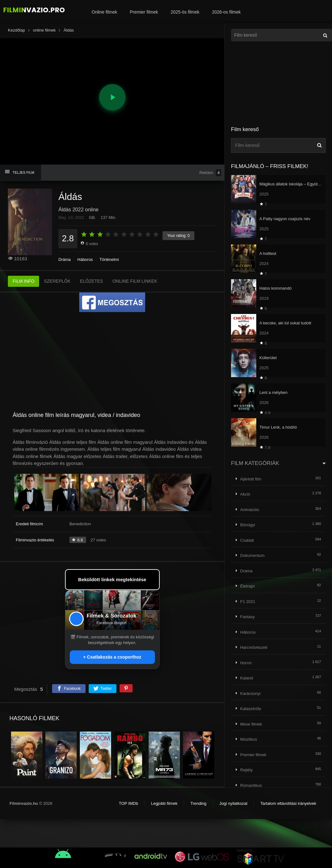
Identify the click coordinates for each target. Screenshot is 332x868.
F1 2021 (248, 602)
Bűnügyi (248, 525)
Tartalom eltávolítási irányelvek (288, 803)
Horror (246, 663)
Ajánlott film (251, 479)
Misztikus (249, 739)
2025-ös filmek (185, 12)
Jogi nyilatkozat (233, 803)
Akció (245, 494)
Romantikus (251, 785)
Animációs (250, 510)
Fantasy (247, 617)
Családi (247, 540)
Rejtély (246, 770)
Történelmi (109, 259)
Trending (198, 803)
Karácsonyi (250, 693)
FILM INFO (24, 281)
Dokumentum (252, 555)
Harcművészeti (254, 647)
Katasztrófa (251, 709)
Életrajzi (247, 586)
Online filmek (104, 12)
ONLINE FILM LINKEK (135, 281)
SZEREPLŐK (57, 281)
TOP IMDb (128, 803)
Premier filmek (144, 12)
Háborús (85, 259)
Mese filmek (251, 724)
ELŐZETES (91, 281)
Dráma (65, 259)
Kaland (246, 678)
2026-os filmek (226, 12)
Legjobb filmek (164, 803)
